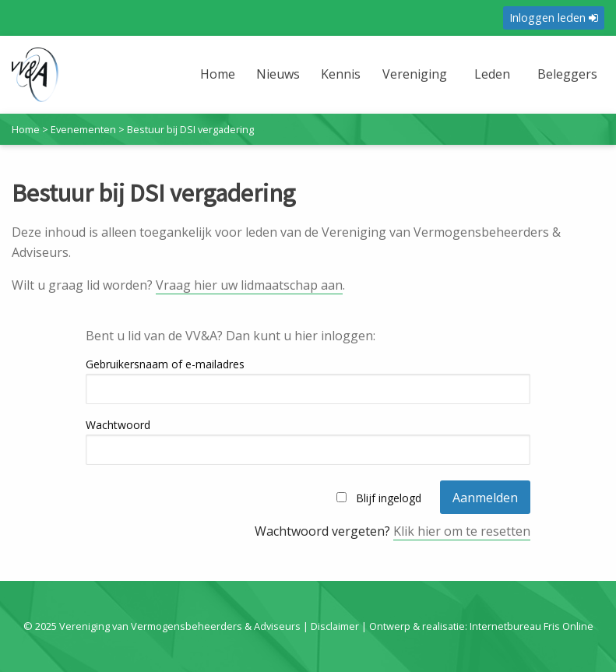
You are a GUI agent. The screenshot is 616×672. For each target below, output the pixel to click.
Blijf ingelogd (389, 498)
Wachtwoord (118, 425)
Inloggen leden (554, 18)
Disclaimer (335, 626)
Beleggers (567, 74)
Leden (492, 74)
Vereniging (415, 74)
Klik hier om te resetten (462, 531)
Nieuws (278, 74)
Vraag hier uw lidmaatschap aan (249, 285)
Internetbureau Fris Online (532, 626)
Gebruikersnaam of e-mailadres (165, 364)
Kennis (341, 74)
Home (218, 74)
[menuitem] (220, 84)
